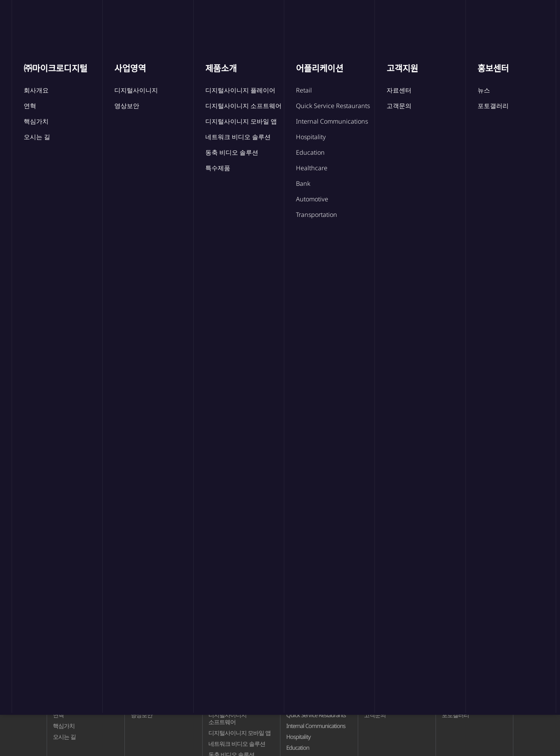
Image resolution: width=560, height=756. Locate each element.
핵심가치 (64, 726)
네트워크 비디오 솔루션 (237, 744)
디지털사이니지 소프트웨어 (227, 718)
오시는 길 (64, 737)
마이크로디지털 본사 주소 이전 (131, 397)
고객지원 (368, 20)
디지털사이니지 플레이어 (239, 704)
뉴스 (159, 166)
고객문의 (375, 715)
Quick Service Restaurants (316, 715)
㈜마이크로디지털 (119, 20)
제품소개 (244, 20)
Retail (292, 704)
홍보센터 (423, 20)
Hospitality (298, 737)
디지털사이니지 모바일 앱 (240, 733)
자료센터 (375, 704)
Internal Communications (316, 726)
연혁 (58, 715)
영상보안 (142, 715)
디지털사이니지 (150, 704)
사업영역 (189, 20)
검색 (504, 338)
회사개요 (64, 704)
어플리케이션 (306, 20)
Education (298, 747)
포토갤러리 (329, 225)
